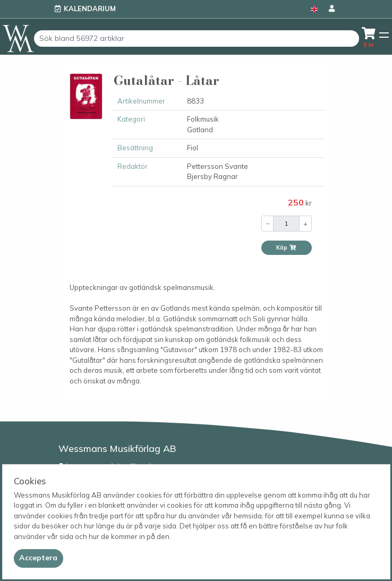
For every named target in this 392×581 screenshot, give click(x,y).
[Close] (39, 558)
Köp (286, 247)
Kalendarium (90, 8)
